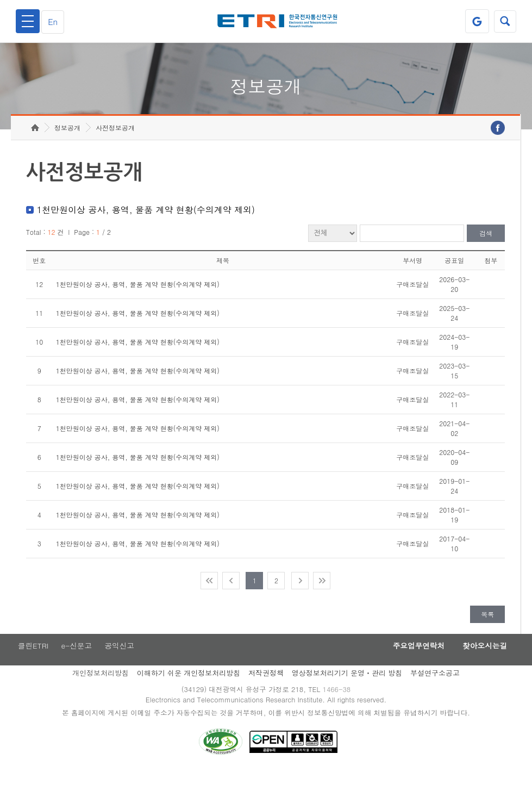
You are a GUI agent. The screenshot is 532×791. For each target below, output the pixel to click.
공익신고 (121, 663)
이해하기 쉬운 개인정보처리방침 (189, 691)
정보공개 (67, 144)
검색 (486, 250)
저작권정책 (266, 691)
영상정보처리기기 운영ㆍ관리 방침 (347, 691)
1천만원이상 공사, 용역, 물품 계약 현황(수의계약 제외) (138, 301)
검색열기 (504, 21)
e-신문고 (77, 663)
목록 (487, 631)
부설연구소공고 (435, 691)
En (55, 21)
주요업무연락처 (410, 663)
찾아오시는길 (482, 663)
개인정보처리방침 (101, 691)
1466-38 (338, 708)
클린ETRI (32, 663)
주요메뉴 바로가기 (0, 0)
